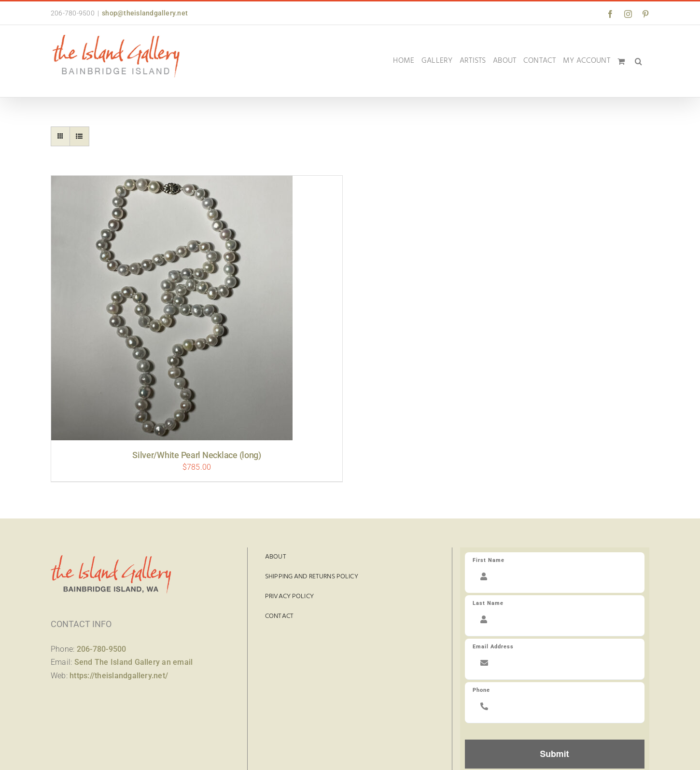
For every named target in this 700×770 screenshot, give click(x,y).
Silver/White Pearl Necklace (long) (197, 455)
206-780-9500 (102, 649)
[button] (638, 61)
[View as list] (79, 136)
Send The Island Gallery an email (134, 662)
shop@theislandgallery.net (145, 13)
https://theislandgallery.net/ (119, 676)
